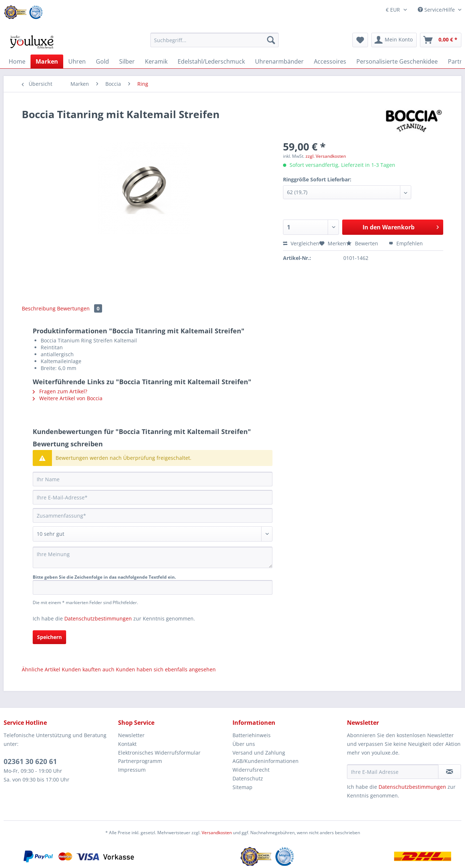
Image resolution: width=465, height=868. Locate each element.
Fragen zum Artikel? (60, 391)
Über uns (244, 744)
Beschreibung (39, 308)
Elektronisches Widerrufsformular (159, 753)
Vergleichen (301, 243)
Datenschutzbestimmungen (98, 618)
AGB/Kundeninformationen (266, 761)
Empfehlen (406, 243)
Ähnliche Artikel (41, 669)
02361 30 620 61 (30, 761)
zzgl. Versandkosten (326, 156)
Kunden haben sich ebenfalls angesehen (166, 669)
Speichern (49, 637)
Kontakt (127, 744)
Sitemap (242, 787)
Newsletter (131, 735)
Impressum (132, 770)
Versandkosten (217, 833)
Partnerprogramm (140, 761)
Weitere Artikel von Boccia (68, 398)
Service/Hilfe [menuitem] (437, 10)
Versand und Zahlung (259, 753)
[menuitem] (215, 43)
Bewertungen (80, 308)
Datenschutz (248, 778)
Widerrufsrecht (251, 770)
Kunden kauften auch (88, 669)
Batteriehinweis (252, 735)
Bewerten (363, 243)
